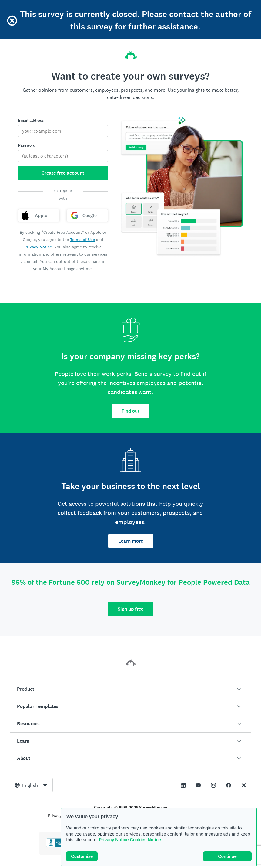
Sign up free (130, 609)
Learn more (131, 541)
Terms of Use (82, 240)
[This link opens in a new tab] (183, 785)
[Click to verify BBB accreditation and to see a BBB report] (59, 846)
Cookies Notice (145, 841)
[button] (130, 689)
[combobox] (31, 785)
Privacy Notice (114, 841)
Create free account (63, 173)
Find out (130, 411)
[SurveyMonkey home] (131, 53)
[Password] (63, 156)
